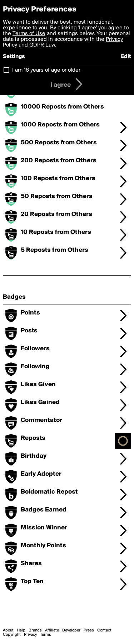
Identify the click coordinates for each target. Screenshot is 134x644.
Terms (46, 635)
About (8, 630)
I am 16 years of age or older (46, 70)
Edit (126, 57)
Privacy (30, 635)
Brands (35, 630)
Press (89, 630)
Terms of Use (29, 34)
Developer (71, 630)
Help (21, 630)
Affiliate (52, 630)
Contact (104, 630)
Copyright (12, 635)
